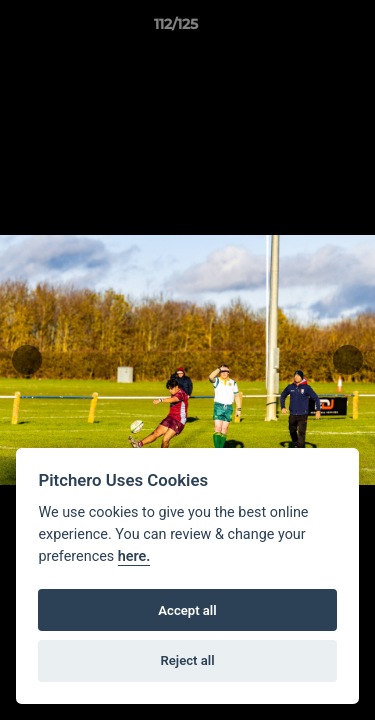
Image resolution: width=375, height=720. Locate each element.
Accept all (187, 610)
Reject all (187, 660)
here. (134, 556)
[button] (303, 29)
